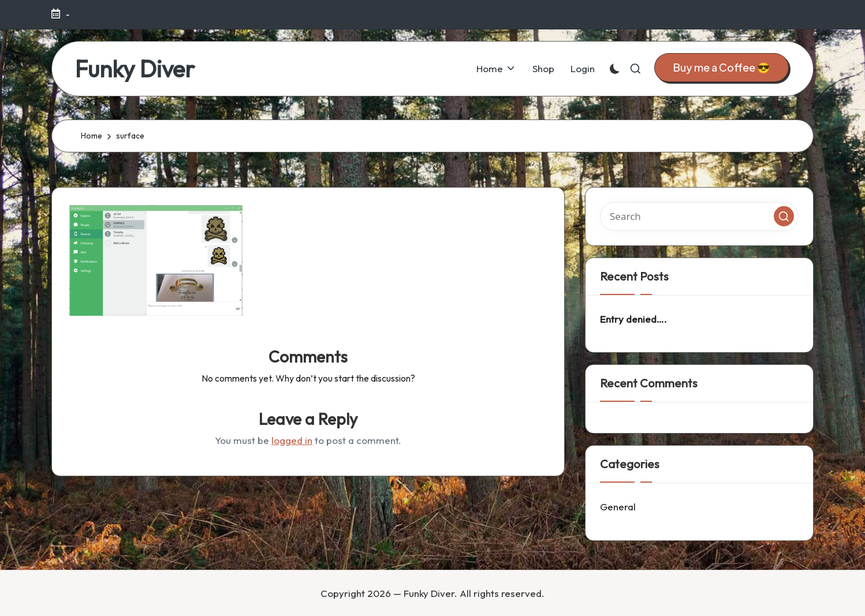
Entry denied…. (633, 319)
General (618, 507)
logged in (292, 440)
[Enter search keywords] (699, 216)
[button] (722, 68)
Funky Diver (135, 69)
